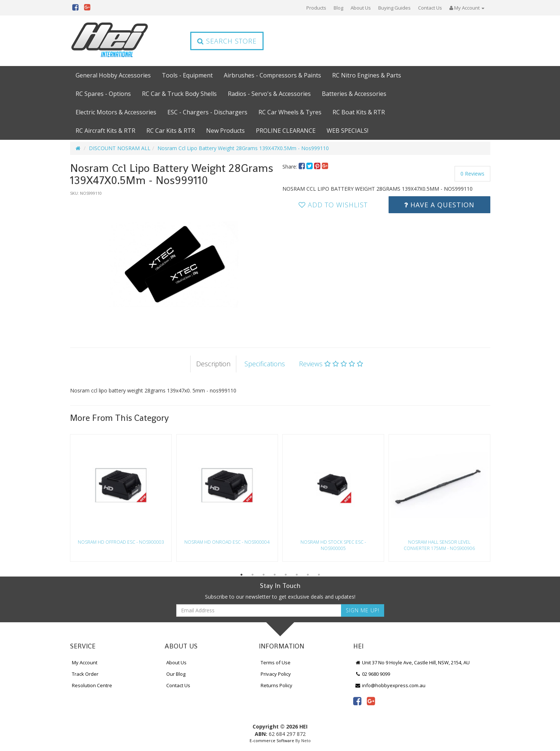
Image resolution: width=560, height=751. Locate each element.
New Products (225, 131)
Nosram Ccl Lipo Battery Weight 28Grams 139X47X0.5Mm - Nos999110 (243, 148)
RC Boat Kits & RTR (359, 112)
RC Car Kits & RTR (171, 131)
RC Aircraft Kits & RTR (105, 131)
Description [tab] (213, 364)
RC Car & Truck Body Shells (179, 94)
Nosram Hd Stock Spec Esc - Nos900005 (333, 545)
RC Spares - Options (103, 94)
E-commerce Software (272, 740)
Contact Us (430, 8)
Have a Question (439, 205)
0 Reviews (472, 174)
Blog (338, 8)
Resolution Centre (92, 685)
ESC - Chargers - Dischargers (207, 112)
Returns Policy (276, 685)
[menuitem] (302, 167)
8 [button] (319, 575)
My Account (85, 662)
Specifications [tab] (265, 364)
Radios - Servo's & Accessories (269, 94)
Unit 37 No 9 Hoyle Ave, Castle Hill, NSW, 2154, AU (413, 662)
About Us (361, 8)
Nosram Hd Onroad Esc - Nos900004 (227, 542)
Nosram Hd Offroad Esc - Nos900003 (121, 542)
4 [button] (275, 575)
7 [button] (308, 575)
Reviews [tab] (331, 364)
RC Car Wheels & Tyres (290, 112)
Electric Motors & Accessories (116, 112)
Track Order (85, 674)
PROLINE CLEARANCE (286, 131)
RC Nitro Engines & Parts (367, 75)
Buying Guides (394, 8)
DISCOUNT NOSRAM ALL (120, 148)
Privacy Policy (276, 674)
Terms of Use (276, 662)
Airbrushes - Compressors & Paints (272, 75)
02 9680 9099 (373, 674)
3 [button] (264, 575)
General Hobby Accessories (113, 75)
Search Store (227, 41)
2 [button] (253, 575)
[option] (174, 264)
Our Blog (176, 674)
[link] (357, 701)
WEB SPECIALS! (347, 131)
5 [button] (286, 575)
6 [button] (297, 575)
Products (316, 8)
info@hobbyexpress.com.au (390, 685)
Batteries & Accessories (354, 94)
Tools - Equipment (187, 75)
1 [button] (241, 575)
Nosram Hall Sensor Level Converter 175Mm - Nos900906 (439, 545)
